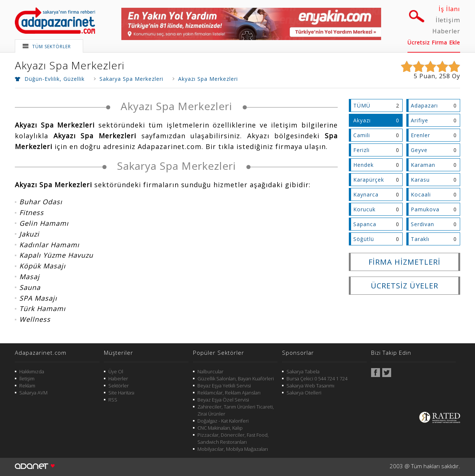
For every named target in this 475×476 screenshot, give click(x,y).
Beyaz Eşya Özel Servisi (223, 400)
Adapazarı (424, 105)
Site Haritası (121, 393)
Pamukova (425, 209)
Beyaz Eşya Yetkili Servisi (224, 386)
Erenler (420, 135)
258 (445, 76)
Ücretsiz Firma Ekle (434, 42)
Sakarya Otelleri (304, 393)
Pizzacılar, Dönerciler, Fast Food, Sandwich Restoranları (233, 438)
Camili (362, 135)
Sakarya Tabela (303, 371)
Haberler (446, 31)
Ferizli (361, 150)
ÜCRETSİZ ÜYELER (404, 286)
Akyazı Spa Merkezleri (70, 65)
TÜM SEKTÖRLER (52, 47)
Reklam (27, 386)
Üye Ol (116, 371)
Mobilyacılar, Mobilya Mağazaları (233, 449)
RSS (113, 400)
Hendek (363, 165)
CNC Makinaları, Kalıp (220, 428)
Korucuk (364, 209)
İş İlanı (449, 9)
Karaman (423, 165)
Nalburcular (210, 371)
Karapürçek (369, 180)
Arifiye (420, 120)
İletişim (448, 20)
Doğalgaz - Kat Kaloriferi (223, 421)
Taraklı (420, 239)
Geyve (419, 150)
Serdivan (422, 224)
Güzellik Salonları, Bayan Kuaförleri (236, 379)
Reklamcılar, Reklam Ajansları (229, 393)
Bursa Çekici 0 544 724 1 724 (317, 379)
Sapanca (365, 224)
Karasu (420, 180)
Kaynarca (366, 194)
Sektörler (119, 386)
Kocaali (421, 194)
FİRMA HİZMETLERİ (404, 262)
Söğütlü (364, 239)
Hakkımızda (32, 371)
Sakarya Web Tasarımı (310, 386)
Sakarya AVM (33, 393)
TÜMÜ (362, 105)
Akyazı (362, 120)
